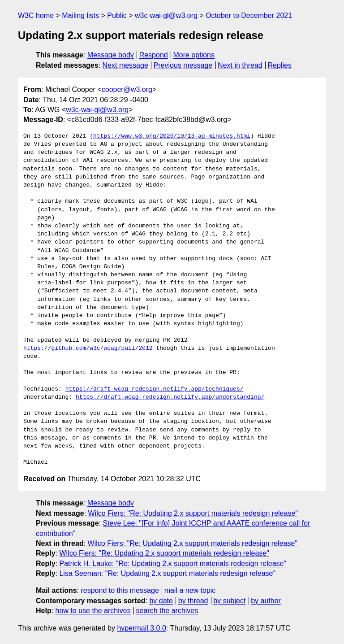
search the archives (167, 611)
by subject (229, 601)
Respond (154, 55)
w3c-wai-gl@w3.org (166, 15)
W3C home (36, 15)
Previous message (183, 65)
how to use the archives (93, 611)
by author (266, 601)
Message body (111, 55)
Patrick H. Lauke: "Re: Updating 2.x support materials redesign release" (173, 563)
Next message (125, 65)
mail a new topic (190, 590)
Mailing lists (80, 15)
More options (194, 55)
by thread (193, 601)
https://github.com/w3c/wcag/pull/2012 (88, 348)
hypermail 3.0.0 (141, 628)
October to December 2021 (249, 15)
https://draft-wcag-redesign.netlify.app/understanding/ (170, 397)
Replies (280, 65)
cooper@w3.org (127, 89)
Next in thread (240, 65)
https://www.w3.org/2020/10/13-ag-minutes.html (172, 136)
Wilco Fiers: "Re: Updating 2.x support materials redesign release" (193, 513)
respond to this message (120, 590)
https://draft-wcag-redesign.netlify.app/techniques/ (155, 389)
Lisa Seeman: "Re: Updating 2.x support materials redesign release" (167, 573)
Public (117, 15)
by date (161, 601)
